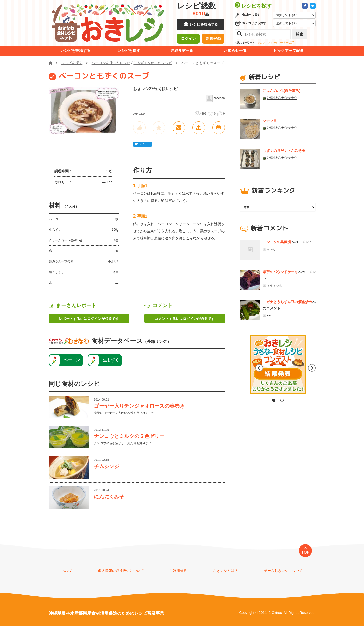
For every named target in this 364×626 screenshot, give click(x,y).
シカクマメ (264, 42)
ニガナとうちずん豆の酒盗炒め (287, 302)
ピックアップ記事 (289, 51)
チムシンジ (107, 466)
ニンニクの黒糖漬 (277, 242)
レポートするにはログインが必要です (89, 319)
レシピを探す (129, 51)
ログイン (188, 39)
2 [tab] (282, 400)
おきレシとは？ (225, 571)
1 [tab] (274, 400)
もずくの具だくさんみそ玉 (284, 151)
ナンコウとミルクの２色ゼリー (129, 436)
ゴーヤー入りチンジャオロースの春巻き (139, 406)
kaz (269, 315)
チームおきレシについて (283, 571)
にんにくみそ (109, 497)
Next (312, 366)
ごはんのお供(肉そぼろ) (282, 91)
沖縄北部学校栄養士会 (282, 98)
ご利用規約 (178, 571)
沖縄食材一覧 (182, 51)
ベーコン (72, 360)
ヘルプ (67, 571)
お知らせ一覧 (235, 51)
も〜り (271, 249)
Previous (244, 366)
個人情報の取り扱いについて (121, 571)
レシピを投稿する (204, 25)
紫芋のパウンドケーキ (280, 272)
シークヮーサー (280, 42)
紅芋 (292, 42)
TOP (305, 552)
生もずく (111, 360)
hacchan (219, 98)
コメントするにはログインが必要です (185, 319)
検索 (300, 34)
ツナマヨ (270, 121)
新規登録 (213, 39)
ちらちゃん (274, 285)
